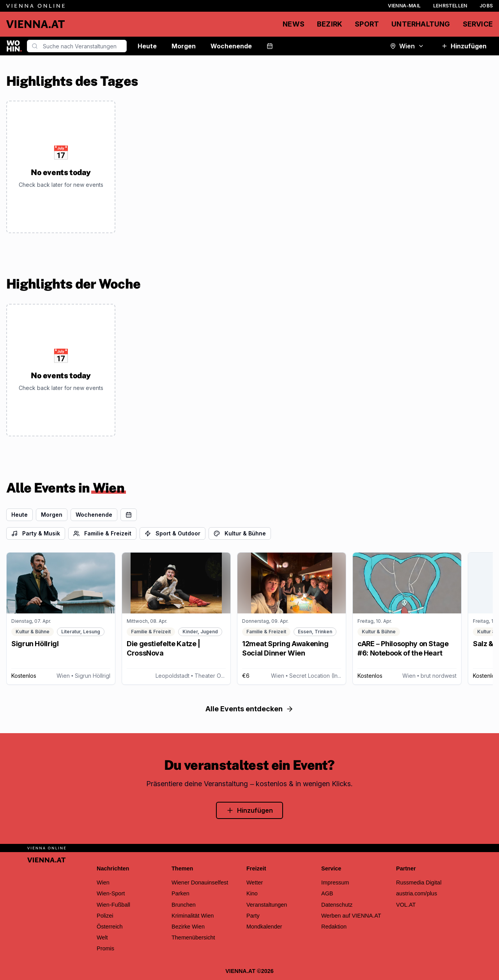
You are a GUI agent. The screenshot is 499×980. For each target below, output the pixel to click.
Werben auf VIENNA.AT (351, 916)
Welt (102, 937)
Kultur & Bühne (240, 533)
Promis (105, 948)
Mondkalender (264, 927)
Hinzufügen (464, 46)
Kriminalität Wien (193, 916)
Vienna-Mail (404, 6)
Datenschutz (337, 905)
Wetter (255, 883)
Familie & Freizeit (102, 533)
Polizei (105, 916)
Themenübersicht (193, 937)
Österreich (110, 927)
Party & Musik (36, 533)
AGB (327, 893)
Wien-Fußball (113, 905)
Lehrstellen (450, 6)
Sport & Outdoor (173, 533)
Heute (147, 46)
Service (478, 24)
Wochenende (231, 46)
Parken (180, 893)
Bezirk (330, 24)
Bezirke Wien (188, 927)
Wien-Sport (111, 893)
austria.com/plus (417, 893)
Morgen (184, 46)
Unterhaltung (421, 24)
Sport (367, 24)
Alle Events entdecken (249, 709)
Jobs (486, 6)
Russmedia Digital (419, 883)
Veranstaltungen (267, 905)
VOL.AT (406, 905)
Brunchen (184, 905)
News (294, 24)
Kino (252, 893)
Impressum (335, 883)
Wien (407, 46)
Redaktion (334, 927)
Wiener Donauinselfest (200, 883)
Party (253, 916)
